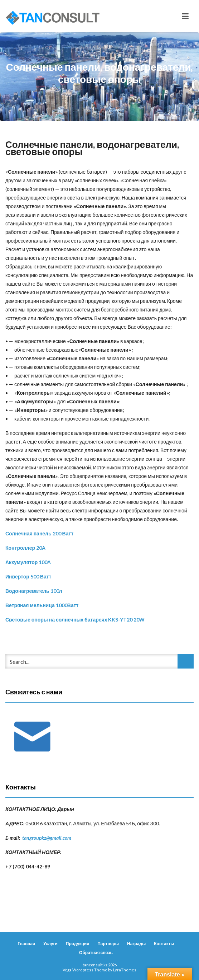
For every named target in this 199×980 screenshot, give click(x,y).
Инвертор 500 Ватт (28, 576)
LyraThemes (125, 970)
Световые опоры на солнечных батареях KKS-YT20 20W (75, 620)
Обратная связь (96, 953)
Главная (26, 944)
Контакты (164, 944)
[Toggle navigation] (185, 16)
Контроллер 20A (25, 548)
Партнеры (108, 944)
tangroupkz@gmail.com (47, 838)
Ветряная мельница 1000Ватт (42, 605)
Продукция (77, 944)
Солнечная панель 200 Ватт (39, 533)
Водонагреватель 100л (34, 591)
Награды (136, 944)
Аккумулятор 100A (28, 562)
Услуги (50, 944)
